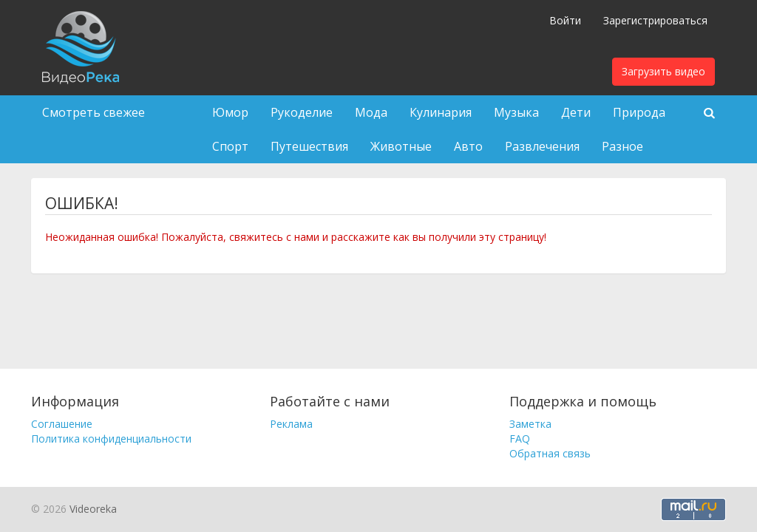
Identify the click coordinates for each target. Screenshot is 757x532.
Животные (401, 146)
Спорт (230, 146)
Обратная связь (550, 453)
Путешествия (309, 146)
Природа (639, 112)
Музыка (516, 112)
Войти (565, 20)
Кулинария (441, 112)
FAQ (520, 439)
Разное (622, 146)
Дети (576, 112)
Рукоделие (302, 112)
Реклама (291, 424)
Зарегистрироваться (655, 20)
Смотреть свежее (94, 112)
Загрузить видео (663, 71)
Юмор (230, 112)
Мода (371, 112)
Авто (468, 146)
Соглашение (62, 424)
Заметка (530, 424)
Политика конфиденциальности (111, 439)
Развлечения (542, 146)
